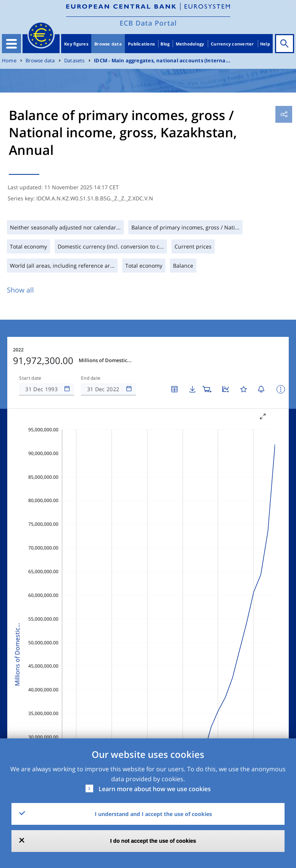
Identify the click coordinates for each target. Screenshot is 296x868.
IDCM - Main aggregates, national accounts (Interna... (162, 61)
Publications (141, 44)
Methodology (190, 44)
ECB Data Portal (148, 23)
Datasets (74, 61)
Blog (165, 44)
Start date (30, 378)
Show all (20, 290)
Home (9, 61)
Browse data (108, 44)
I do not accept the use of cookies (153, 841)
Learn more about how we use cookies (155, 789)
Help (265, 44)
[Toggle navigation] (11, 44)
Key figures (76, 44)
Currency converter (232, 44)
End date (91, 378)
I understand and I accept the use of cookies (153, 814)
